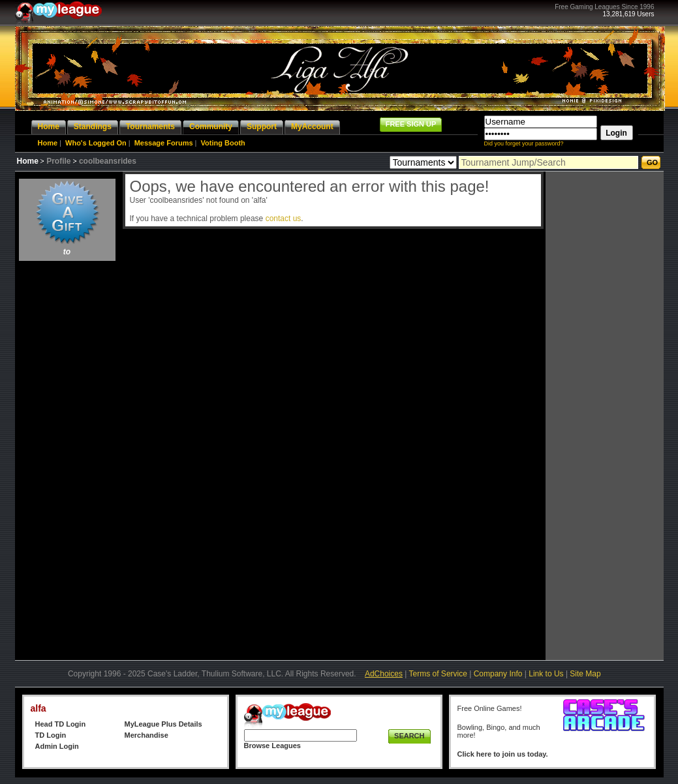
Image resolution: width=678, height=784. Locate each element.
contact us (284, 219)
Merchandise (146, 735)
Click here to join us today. (503, 754)
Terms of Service (438, 674)
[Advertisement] (67, 460)
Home (48, 143)
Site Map (585, 674)
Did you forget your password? (524, 143)
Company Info (498, 674)
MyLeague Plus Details (163, 724)
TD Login (51, 735)
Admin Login (57, 746)
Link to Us (546, 674)
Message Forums (164, 143)
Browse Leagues (272, 746)
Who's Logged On (96, 143)
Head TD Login (61, 724)
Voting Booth (223, 143)
